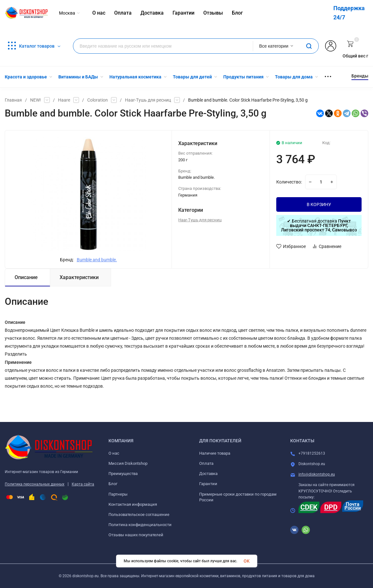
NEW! (36, 100)
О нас (114, 453)
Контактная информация (133, 504)
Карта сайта (83, 484)
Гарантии (208, 484)
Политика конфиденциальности (140, 525)
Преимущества (123, 474)
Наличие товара (215, 453)
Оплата (206, 463)
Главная (13, 100)
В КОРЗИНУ (319, 204)
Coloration (98, 100)
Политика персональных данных (35, 484)
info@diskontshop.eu (317, 474)
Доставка (208, 474)
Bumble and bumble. (97, 260)
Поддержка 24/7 (349, 13)
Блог (113, 484)
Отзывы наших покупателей (136, 535)
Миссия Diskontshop (128, 463)
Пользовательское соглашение (139, 514)
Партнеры (118, 494)
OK (247, 561)
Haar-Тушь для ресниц (148, 100)
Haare (64, 100)
